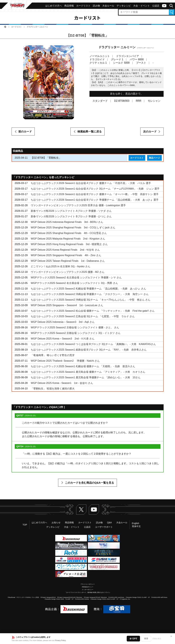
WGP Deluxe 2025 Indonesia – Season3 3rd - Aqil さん (63, 322)
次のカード (150, 132)
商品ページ (154, 158)
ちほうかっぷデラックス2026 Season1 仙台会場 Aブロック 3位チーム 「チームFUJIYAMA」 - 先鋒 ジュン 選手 (95, 189)
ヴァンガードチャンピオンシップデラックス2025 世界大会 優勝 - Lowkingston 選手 (78, 205)
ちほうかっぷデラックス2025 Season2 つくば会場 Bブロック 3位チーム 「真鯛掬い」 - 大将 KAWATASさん (93, 344)
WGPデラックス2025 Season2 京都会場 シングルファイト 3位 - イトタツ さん (76, 333)
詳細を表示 (157, 639)
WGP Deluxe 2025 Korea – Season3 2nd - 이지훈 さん (63, 339)
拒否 (146, 639)
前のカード (25, 132)
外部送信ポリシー (88, 587)
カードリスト (16, 27)
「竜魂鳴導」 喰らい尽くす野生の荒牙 (53, 355)
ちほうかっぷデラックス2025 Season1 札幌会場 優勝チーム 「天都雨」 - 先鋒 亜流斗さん (83, 366)
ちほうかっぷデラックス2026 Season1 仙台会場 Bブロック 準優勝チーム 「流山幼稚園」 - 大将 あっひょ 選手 (95, 200)
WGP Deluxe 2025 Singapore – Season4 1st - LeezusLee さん (67, 305)
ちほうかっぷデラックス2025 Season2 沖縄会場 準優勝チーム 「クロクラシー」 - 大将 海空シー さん (90, 294)
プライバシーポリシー (88, 584)
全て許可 (133, 639)
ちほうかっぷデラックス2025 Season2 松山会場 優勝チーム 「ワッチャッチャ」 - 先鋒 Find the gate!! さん (93, 311)
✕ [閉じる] (171, 636)
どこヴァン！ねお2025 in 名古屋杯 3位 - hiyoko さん (60, 266)
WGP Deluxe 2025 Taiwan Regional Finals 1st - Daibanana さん (68, 261)
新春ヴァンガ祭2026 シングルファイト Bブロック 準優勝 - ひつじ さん (71, 216)
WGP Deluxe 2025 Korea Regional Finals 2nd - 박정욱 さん (65, 250)
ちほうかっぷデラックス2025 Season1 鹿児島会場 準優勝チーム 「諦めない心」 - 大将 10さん (86, 377)
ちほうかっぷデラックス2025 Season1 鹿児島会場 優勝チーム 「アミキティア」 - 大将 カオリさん (88, 372)
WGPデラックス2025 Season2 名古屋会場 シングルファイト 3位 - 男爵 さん (74, 283)
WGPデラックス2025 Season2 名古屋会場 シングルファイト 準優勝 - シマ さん (76, 278)
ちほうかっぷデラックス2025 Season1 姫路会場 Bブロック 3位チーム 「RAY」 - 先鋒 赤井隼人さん (89, 350)
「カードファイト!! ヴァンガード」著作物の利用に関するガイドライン (87, 592)
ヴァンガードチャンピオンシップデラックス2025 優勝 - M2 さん (68, 272)
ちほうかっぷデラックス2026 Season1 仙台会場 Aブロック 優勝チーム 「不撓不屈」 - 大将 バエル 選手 (91, 183)
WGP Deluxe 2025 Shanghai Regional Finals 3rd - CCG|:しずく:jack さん (73, 228)
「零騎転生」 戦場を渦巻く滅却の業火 (53, 389)
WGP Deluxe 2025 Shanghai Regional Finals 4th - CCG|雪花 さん (69, 233)
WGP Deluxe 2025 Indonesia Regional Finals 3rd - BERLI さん (67, 222)
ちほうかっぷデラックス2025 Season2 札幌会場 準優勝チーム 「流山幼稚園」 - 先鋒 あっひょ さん (88, 289)
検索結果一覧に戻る (90, 132)
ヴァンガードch (164, 6)
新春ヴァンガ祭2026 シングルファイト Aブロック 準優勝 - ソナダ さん (71, 211)
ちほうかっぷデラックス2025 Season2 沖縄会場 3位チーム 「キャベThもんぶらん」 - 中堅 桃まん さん (91, 300)
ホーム (5, 27)
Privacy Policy (60, 640)
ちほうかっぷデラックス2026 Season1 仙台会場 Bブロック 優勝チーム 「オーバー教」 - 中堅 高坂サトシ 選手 (95, 194)
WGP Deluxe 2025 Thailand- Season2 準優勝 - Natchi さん (65, 361)
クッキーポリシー (88, 590)
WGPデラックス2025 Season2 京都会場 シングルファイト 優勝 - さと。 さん (75, 327)
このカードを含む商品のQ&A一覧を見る (89, 483)
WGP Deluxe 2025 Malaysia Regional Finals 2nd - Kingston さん (68, 239)
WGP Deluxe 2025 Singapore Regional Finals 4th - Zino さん (66, 255)
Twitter (81, 509)
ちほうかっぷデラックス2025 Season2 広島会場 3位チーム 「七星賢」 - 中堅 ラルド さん (83, 316)
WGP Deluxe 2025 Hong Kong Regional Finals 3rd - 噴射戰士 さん (69, 244)
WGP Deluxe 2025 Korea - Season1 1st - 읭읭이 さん (62, 383)
